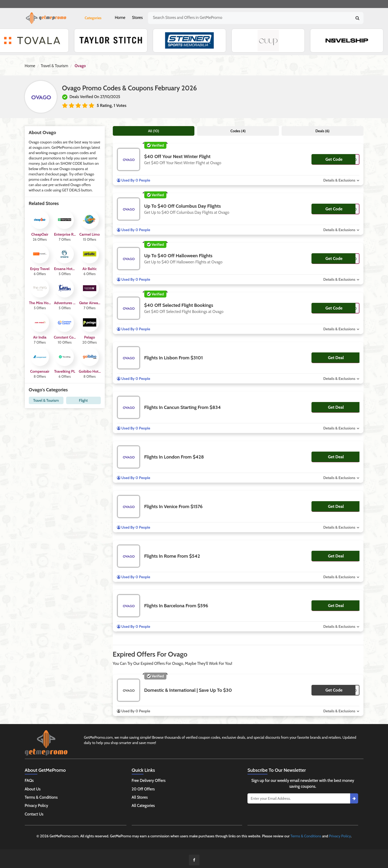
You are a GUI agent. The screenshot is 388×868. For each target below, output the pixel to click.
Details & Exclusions (339, 180)
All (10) (154, 131)
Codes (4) (238, 131)
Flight (83, 400)
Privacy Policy (37, 806)
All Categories (143, 806)
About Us (33, 789)
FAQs (29, 781)
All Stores (140, 797)
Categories (93, 18)
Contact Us (34, 814)
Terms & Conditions (41, 797)
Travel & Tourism (55, 66)
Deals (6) (323, 131)
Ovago (80, 66)
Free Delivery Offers (149, 781)
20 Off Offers (143, 789)
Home (120, 18)
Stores (137, 18)
